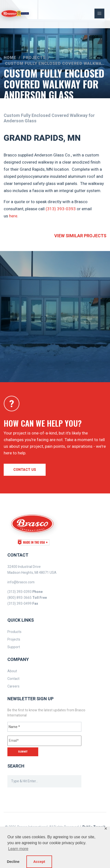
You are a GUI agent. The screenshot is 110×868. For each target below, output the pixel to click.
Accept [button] (39, 862)
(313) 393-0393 (61, 209)
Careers (13, 686)
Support (14, 647)
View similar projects (80, 236)
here (13, 216)
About (12, 671)
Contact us (25, 470)
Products (14, 632)
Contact (13, 679)
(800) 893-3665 (19, 598)
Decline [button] (13, 862)
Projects (14, 639)
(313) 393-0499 (19, 604)
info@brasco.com (21, 582)
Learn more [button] (18, 849)
